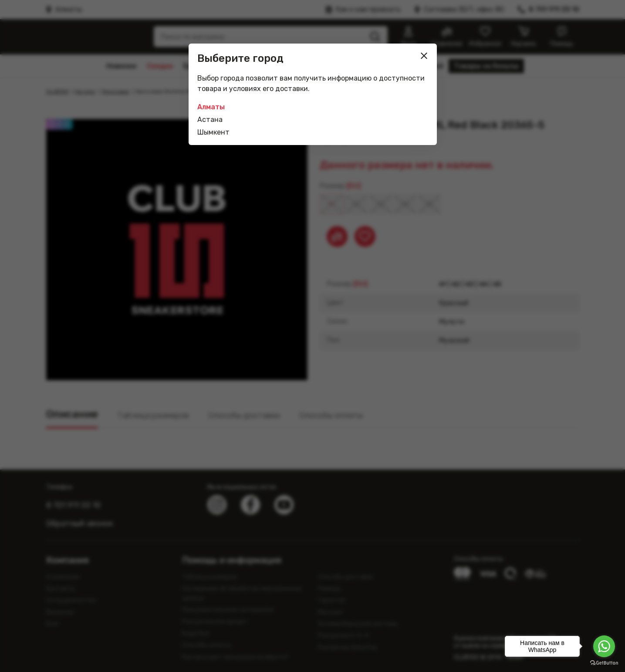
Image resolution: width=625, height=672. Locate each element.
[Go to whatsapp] (604, 646)
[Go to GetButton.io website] (604, 663)
